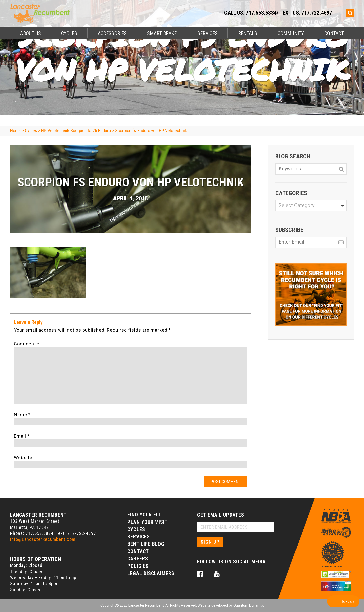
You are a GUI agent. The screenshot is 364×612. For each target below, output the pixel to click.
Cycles (69, 33)
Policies (138, 566)
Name (22, 414)
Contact (334, 33)
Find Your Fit (144, 515)
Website (23, 457)
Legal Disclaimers (151, 573)
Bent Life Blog (146, 544)
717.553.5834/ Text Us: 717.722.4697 (289, 13)
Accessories (112, 33)
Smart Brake (162, 33)
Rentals (248, 33)
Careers (138, 559)
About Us (31, 33)
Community (291, 33)
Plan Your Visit (147, 522)
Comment (27, 344)
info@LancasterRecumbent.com (43, 539)
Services (208, 33)
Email (22, 436)
